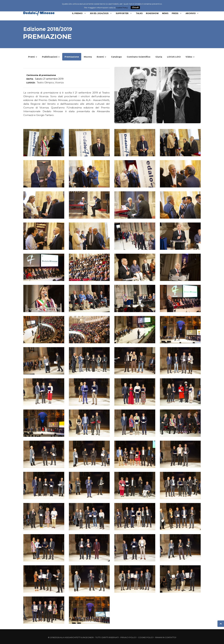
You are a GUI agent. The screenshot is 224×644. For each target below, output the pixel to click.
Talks (139, 13)
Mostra (88, 57)
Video (190, 57)
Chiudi (135, 8)
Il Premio (79, 13)
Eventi (101, 57)
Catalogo (116, 57)
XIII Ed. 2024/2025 (101, 13)
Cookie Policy (146, 637)
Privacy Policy (128, 637)
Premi (33, 57)
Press (177, 13)
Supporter (124, 13)
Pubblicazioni (51, 57)
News (165, 13)
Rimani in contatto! (166, 637)
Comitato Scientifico (139, 57)
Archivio (192, 13)
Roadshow (152, 13)
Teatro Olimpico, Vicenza (50, 83)
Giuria (159, 57)
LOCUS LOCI (174, 57)
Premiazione (72, 57)
